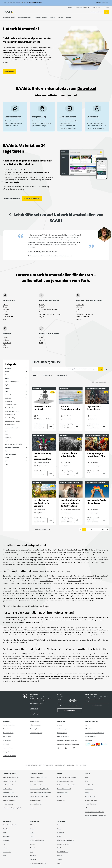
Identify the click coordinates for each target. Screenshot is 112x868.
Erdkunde (79, 307)
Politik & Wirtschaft (82, 317)
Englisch (6, 340)
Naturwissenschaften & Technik (50, 314)
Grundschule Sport (10, 424)
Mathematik (7, 309)
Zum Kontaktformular (70, 710)
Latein (5, 345)
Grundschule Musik (10, 415)
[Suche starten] (107, 12)
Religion (6, 314)
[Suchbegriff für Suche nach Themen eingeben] (60, 12)
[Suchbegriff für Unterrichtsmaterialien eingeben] (65, 369)
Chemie (42, 307)
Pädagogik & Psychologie (84, 314)
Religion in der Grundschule (34, 583)
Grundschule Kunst (10, 408)
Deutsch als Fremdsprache (12, 382)
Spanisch (6, 347)
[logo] (8, 12)
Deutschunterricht (75, 581)
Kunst (5, 307)
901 (103, 529)
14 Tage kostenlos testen (32, 198)
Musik (5, 312)
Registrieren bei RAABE (36, 703)
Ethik (77, 309)
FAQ (31, 711)
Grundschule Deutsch (11, 405)
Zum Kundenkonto (35, 706)
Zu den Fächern (9, 72)
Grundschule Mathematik (12, 411)
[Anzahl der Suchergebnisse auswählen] (100, 382)
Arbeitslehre (80, 305)
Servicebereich (34, 709)
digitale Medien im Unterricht (17, 642)
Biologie (42, 305)
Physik (41, 317)
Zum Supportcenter (97, 705)
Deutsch (6, 305)
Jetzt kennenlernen (102, 3)
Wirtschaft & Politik (46, 581)
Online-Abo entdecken (12, 198)
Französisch (7, 343)
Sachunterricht (8, 317)
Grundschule (8, 401)
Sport (5, 319)
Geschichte (79, 312)
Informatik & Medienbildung (49, 309)
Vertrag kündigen (35, 714)
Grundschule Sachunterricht (12, 421)
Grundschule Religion (11, 418)
